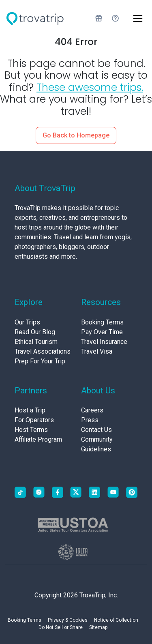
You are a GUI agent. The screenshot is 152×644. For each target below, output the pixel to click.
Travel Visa (97, 351)
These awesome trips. (90, 87)
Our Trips (27, 322)
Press (90, 420)
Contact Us (96, 430)
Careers (92, 410)
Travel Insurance (104, 342)
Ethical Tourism (36, 342)
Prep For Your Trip (40, 361)
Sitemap (98, 627)
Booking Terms (102, 322)
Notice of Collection (116, 620)
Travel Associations (43, 351)
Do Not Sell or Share (61, 627)
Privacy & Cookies (68, 620)
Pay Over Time (102, 332)
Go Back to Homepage (76, 135)
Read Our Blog (35, 332)
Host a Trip (30, 410)
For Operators (34, 420)
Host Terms (31, 430)
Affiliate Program (38, 439)
